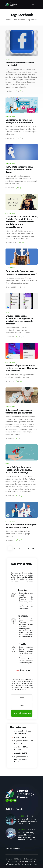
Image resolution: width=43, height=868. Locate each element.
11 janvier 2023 (11, 287)
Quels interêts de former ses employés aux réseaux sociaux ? (20, 121)
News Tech (21, 830)
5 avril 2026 (31, 816)
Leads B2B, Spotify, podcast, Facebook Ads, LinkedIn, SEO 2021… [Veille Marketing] (19, 470)
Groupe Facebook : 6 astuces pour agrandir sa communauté (21, 526)
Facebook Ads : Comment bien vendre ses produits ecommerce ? (21, 273)
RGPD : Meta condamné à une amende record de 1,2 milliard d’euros (19, 170)
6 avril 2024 (10, 91)
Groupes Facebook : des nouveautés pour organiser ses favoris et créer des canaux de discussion (19, 320)
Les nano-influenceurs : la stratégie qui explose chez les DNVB (28, 821)
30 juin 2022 (10, 381)
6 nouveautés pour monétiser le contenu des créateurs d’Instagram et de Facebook (21, 368)
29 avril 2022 (10, 496)
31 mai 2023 (10, 138)
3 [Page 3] (20, 548)
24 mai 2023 (10, 188)
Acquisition (10, 116)
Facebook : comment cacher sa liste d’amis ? (20, 64)
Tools (8, 59)
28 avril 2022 (10, 540)
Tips (7, 464)
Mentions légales (30, 864)
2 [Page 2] (15, 548)
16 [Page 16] (29, 548)
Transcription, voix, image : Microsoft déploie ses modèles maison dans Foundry (27, 836)
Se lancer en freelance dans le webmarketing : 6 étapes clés (19, 412)
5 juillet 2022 (10, 337)
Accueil (9, 20)
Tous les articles (19, 20)
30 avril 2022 (10, 438)
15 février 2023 (11, 243)
